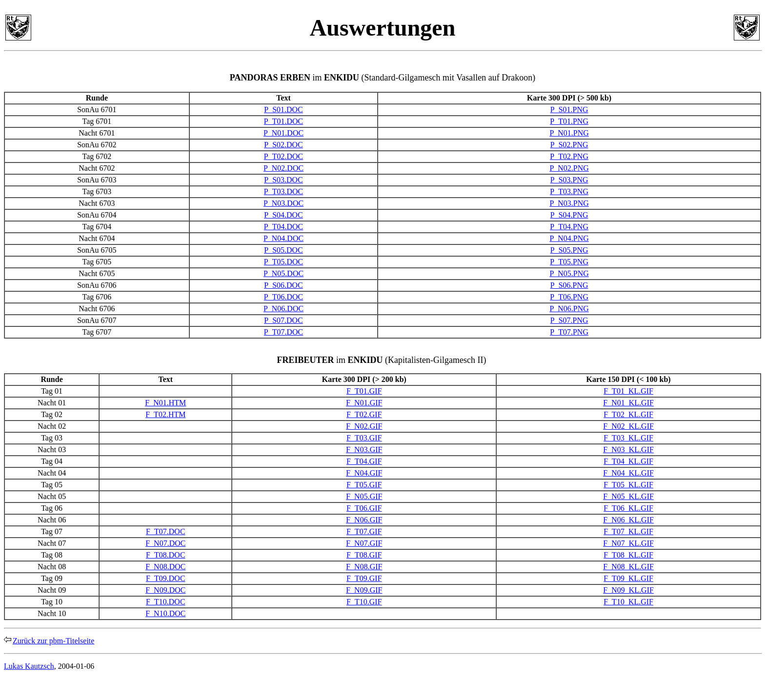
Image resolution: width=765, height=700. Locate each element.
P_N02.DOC (283, 168)
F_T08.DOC (165, 555)
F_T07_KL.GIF (628, 531)
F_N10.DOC (165, 613)
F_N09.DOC (165, 590)
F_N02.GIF (364, 426)
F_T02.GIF (364, 414)
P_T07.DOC (283, 332)
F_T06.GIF (364, 508)
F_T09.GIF (364, 578)
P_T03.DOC (283, 191)
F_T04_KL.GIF (628, 461)
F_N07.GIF (364, 543)
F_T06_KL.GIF (628, 508)
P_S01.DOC (283, 110)
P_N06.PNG (569, 309)
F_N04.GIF (364, 473)
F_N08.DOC (165, 567)
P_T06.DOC (283, 297)
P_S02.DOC (283, 145)
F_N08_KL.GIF (628, 567)
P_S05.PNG (569, 250)
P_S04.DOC (283, 215)
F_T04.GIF (364, 461)
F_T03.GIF (364, 438)
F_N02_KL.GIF (628, 426)
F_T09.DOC (165, 578)
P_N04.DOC (283, 238)
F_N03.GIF (364, 450)
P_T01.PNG (569, 121)
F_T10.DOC (165, 602)
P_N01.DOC (283, 133)
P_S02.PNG (569, 145)
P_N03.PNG (569, 203)
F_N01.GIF (364, 403)
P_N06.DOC (283, 309)
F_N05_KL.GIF (628, 496)
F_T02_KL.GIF (628, 414)
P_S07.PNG (569, 320)
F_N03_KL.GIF (628, 450)
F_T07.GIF (364, 531)
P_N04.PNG (569, 238)
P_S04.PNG (569, 215)
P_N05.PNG (569, 273)
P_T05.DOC (283, 262)
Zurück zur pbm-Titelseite (53, 641)
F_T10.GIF (364, 602)
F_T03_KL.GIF (628, 438)
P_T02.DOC (283, 156)
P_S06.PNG (569, 285)
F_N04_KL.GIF (628, 473)
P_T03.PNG (569, 191)
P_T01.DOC (283, 121)
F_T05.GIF (364, 485)
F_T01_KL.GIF (628, 391)
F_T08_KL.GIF (628, 555)
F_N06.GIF (364, 520)
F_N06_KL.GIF (628, 520)
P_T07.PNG (569, 332)
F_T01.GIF (364, 391)
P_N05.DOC (283, 273)
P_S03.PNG (569, 180)
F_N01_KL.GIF (628, 403)
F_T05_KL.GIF (628, 485)
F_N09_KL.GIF (628, 590)
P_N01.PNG (569, 133)
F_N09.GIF (364, 590)
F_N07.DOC (165, 543)
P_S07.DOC (283, 320)
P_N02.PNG (569, 168)
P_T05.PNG (569, 262)
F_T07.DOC (165, 531)
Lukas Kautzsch (29, 666)
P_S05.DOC (283, 250)
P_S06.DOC (283, 285)
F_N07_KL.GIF (628, 543)
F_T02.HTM (165, 414)
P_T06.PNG (569, 297)
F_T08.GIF (364, 555)
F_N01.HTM (165, 403)
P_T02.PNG (569, 156)
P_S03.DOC (283, 180)
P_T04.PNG (569, 227)
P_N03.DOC (283, 203)
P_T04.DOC (283, 227)
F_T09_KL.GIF (628, 578)
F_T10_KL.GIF (628, 602)
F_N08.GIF (364, 567)
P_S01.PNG (569, 110)
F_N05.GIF (364, 496)
